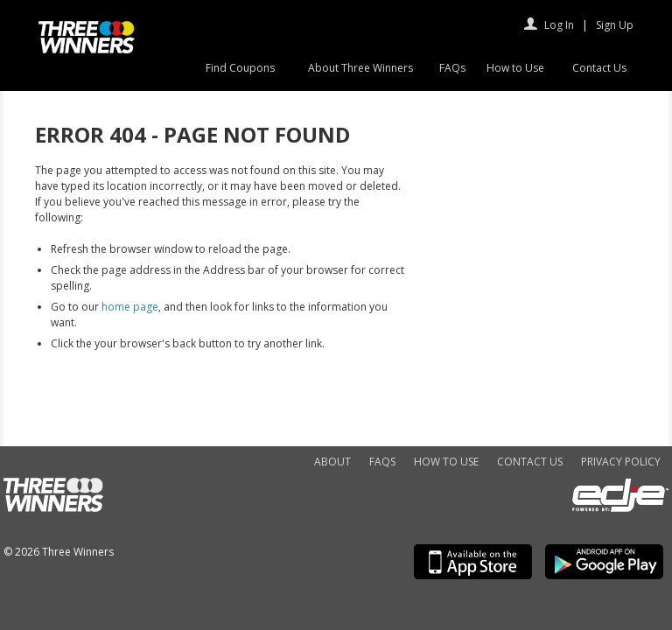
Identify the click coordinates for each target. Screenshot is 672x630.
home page (130, 307)
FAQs (452, 68)
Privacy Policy (621, 462)
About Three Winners (360, 68)
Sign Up (615, 25)
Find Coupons (240, 68)
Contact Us (599, 68)
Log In (559, 25)
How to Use (515, 68)
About (332, 462)
